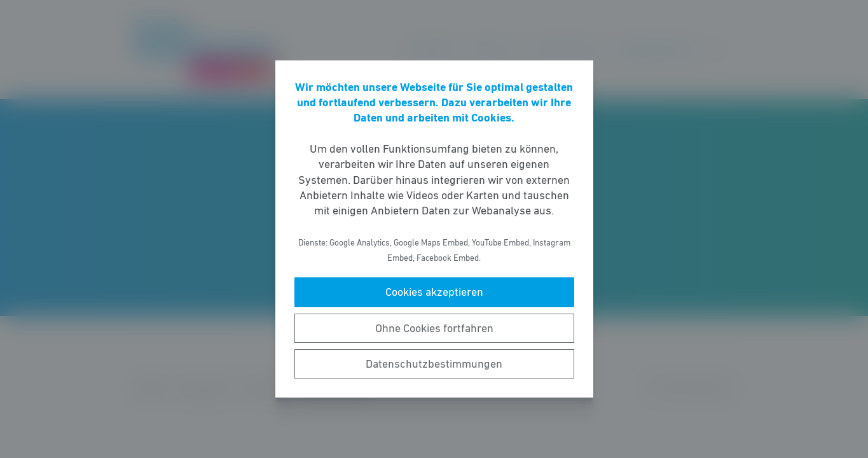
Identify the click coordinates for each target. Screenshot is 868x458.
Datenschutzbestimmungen (434, 364)
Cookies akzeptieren (434, 292)
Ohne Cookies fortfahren (434, 328)
